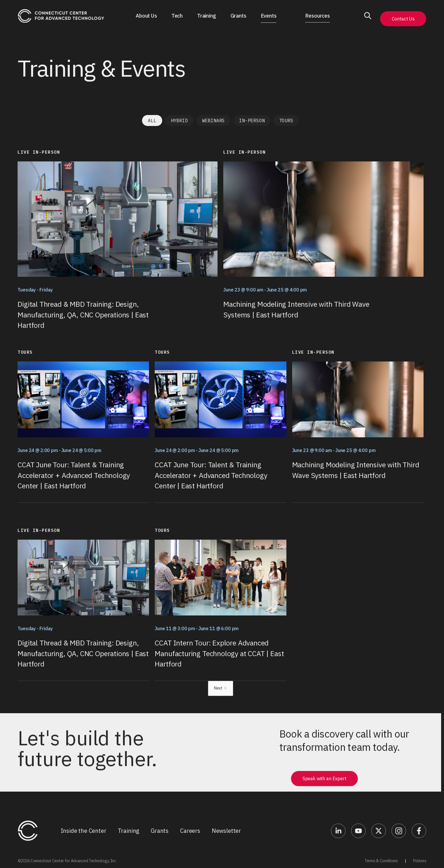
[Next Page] (221, 688)
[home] (61, 16)
